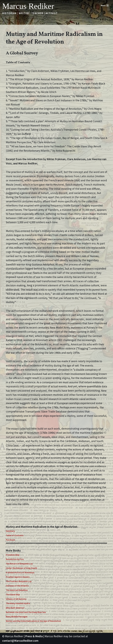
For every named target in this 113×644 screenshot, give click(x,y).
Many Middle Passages (17, 617)
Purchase (10, 540)
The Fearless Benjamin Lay (19, 581)
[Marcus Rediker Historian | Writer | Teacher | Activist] (28, 6)
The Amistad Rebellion (17, 590)
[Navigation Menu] (105, 5)
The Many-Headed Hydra (18, 603)
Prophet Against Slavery (18, 577)
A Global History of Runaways (20, 572)
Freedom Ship (13, 555)
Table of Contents (15, 535)
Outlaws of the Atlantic (17, 586)
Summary (10, 531)
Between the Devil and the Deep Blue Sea (26, 612)
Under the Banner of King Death (21, 568)
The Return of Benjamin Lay (19, 564)
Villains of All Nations (16, 599)
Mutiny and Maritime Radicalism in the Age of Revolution (33, 621)
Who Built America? (15, 608)
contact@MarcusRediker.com (20, 641)
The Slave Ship (13, 595)
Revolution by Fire (15, 559)
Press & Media (34, 636)
